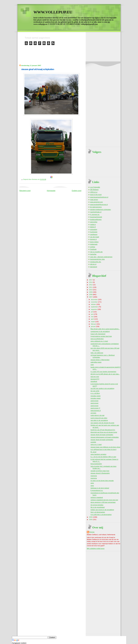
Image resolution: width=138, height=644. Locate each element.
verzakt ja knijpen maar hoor (100, 471)
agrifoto (93, 247)
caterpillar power (96, 362)
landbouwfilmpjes (96, 219)
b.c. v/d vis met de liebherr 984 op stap (103, 457)
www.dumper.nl (96, 411)
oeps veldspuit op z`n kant (99, 341)
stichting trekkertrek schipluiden (101, 210)
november (94, 302)
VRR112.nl (94, 192)
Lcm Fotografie (95, 187)
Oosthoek (93, 249)
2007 (91, 297)
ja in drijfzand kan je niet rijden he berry (103, 449)
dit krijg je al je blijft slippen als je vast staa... (105, 374)
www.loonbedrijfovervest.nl (99, 205)
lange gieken (94, 242)
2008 (91, 295)
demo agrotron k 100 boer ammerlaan (103, 502)
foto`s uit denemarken (98, 512)
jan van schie (95, 391)
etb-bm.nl (93, 264)
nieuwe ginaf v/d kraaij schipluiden (38, 69)
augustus (94, 309)
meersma (94, 476)
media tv (93, 224)
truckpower (94, 232)
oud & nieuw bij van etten (99, 418)
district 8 (93, 227)
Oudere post (77, 191)
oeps (92, 483)
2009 (91, 292)
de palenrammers (96, 207)
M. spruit (93, 452)
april (93, 319)
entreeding (94, 229)
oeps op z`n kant (96, 444)
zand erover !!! (95, 408)
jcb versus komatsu (97, 505)
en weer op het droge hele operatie (102, 481)
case (92, 365)
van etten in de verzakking (99, 420)
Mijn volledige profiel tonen (96, 548)
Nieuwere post (25, 191)
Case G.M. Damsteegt (98, 334)
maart (93, 322)
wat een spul (95, 377)
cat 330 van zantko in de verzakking (102, 388)
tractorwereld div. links (97, 259)
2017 (91, 280)
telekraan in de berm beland (100, 488)
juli (92, 312)
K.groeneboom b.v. (97, 490)
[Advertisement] (74, 51)
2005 (91, 520)
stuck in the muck (96, 195)
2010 (91, 290)
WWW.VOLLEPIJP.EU (53, 12)
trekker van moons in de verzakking (102, 510)
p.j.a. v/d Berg (95, 393)
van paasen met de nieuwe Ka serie (102, 423)
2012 (91, 285)
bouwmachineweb (96, 217)
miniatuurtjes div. (96, 262)
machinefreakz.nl (96, 212)
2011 (91, 287)
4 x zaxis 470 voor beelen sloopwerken (103, 372)
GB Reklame (94, 190)
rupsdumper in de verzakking (100, 331)
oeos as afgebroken (97, 339)
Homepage (51, 191)
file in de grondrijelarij (98, 507)
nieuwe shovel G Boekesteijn (100, 473)
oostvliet (93, 442)
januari (93, 326)
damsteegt (94, 267)
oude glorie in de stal (97, 415)
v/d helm (93, 413)
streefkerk (94, 381)
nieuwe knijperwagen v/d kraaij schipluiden (105, 437)
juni (92, 314)
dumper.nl (93, 239)
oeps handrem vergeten (98, 454)
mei (92, 317)
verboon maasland (97, 497)
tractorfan (93, 254)
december (94, 300)
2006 (91, 517)
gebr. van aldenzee (97, 353)
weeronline (94, 222)
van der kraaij (95, 237)
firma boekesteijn (96, 464)
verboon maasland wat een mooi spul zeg (104, 500)
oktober (94, 304)
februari (94, 324)
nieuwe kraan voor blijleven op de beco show (105, 447)
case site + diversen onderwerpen (101, 257)
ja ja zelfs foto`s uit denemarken (101, 515)
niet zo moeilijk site (96, 252)
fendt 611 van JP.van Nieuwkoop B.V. (103, 430)
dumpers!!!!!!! (95, 379)
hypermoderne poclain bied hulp (101, 336)
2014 (91, 282)
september (95, 307)
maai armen (94, 200)
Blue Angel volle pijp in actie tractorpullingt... (105, 329)
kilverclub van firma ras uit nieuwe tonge (104, 432)
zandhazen (94, 234)
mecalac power (96, 396)
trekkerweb (94, 244)
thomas (92, 532)
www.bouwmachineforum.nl (99, 197)
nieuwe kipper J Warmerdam (100, 360)
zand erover (94, 401)
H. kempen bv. (95, 214)
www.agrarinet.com (96, 202)
